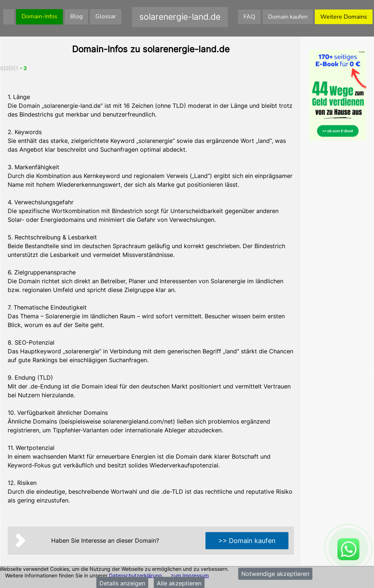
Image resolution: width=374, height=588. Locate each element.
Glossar (106, 16)
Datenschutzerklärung (135, 575)
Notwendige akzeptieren (275, 574)
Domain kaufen (288, 17)
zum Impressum (190, 575)
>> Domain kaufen (247, 541)
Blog (76, 16)
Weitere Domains (344, 17)
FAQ (249, 17)
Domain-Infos (39, 16)
